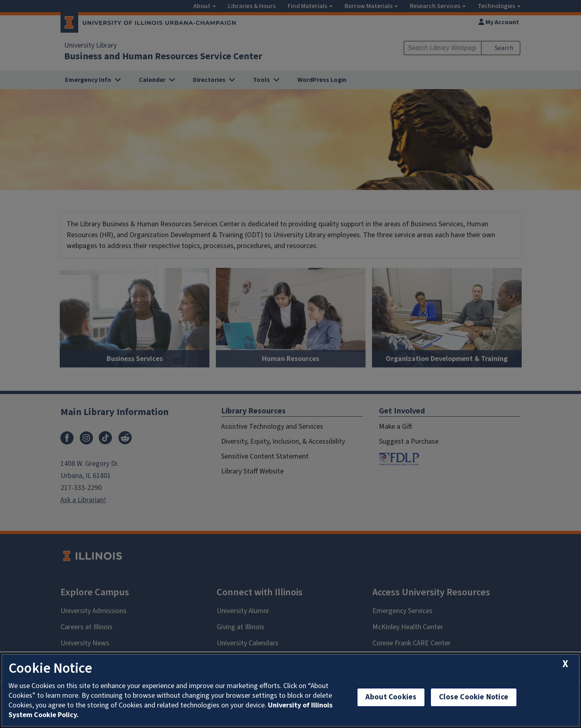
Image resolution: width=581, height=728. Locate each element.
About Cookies (391, 697)
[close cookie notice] (565, 664)
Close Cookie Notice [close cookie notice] (474, 697)
